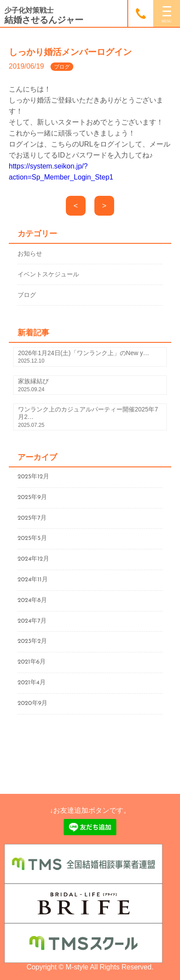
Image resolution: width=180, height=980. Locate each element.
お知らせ (30, 253)
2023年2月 (32, 641)
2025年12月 (33, 477)
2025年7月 (32, 518)
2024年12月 (33, 559)
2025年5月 (32, 538)
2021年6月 (32, 662)
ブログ (27, 295)
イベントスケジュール (48, 274)
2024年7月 (32, 621)
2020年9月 (32, 703)
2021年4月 (32, 683)
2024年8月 (32, 600)
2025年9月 (32, 497)
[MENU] (167, 13)
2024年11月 (33, 580)
